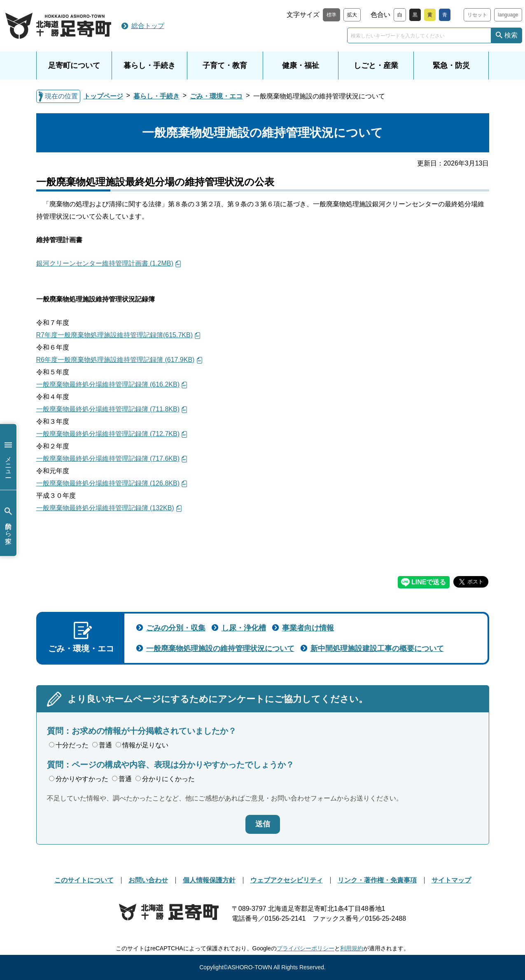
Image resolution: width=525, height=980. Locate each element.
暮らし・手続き (149, 65)
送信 (263, 824)
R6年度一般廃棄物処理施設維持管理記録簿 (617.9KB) (115, 360)
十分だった (69, 745)
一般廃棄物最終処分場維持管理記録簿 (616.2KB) (108, 384)
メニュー (8, 457)
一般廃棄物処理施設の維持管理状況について (220, 649)
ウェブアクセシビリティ (287, 880)
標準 (331, 15)
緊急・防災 (451, 65)
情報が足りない (142, 745)
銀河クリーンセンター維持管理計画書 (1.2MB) (105, 263)
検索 (511, 35)
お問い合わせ (148, 880)
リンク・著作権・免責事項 (377, 880)
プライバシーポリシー (306, 948)
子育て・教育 (225, 65)
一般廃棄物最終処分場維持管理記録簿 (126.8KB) (108, 483)
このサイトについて (84, 880)
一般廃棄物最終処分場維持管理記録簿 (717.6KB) (108, 458)
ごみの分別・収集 (176, 628)
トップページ (103, 96)
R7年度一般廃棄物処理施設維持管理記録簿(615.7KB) (115, 335)
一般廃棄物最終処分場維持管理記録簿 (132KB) (105, 508)
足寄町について (74, 65)
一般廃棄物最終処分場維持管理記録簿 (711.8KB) (108, 409)
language (508, 15)
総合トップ (148, 26)
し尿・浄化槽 (244, 628)
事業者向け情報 (308, 628)
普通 (102, 745)
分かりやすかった (79, 779)
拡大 (352, 15)
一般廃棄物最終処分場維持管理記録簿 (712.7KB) (108, 434)
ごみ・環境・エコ (216, 96)
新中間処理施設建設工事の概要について (377, 649)
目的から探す (8, 523)
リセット (477, 15)
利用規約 (352, 948)
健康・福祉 (301, 65)
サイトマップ (451, 880)
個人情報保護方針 (209, 880)
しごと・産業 (376, 65)
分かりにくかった (165, 779)
